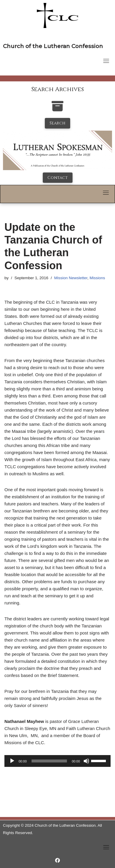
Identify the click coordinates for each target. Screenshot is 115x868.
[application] (57, 761)
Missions (97, 278)
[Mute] (86, 761)
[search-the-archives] (57, 109)
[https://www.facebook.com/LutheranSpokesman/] (57, 860)
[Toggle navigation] (106, 61)
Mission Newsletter (71, 278)
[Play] (12, 761)
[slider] (49, 761)
